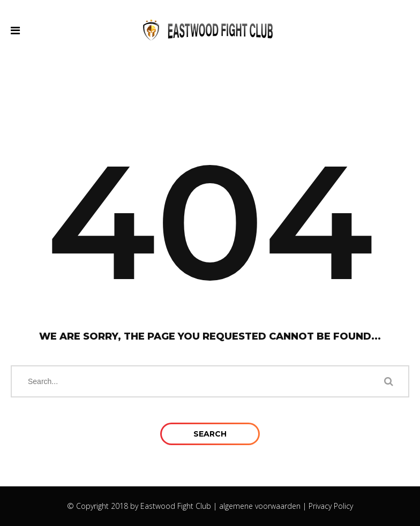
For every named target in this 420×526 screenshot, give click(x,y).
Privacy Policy (331, 506)
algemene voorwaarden (260, 506)
